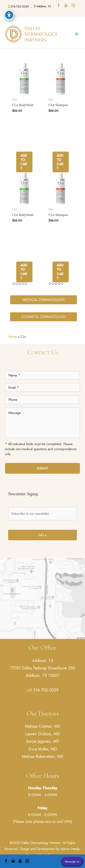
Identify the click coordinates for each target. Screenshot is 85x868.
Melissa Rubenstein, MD (43, 757)
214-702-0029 (46, 690)
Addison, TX (43, 661)
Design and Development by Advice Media (50, 849)
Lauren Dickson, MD (42, 734)
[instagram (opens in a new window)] (74, 6)
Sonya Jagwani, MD (43, 741)
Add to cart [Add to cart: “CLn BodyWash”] (24, 162)
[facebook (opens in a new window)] (59, 6)
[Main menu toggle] (77, 34)
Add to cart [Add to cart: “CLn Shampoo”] (60, 162)
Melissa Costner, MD (42, 726)
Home (12, 337)
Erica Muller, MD (43, 749)
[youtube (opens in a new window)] (66, 6)
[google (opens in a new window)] (11, 14)
